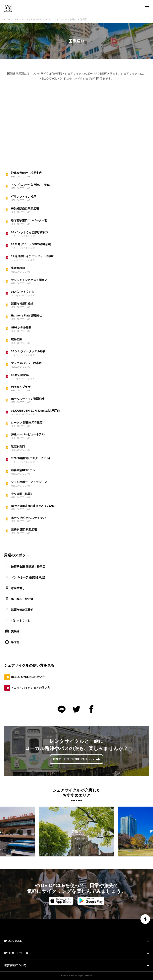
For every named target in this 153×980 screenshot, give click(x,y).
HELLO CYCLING (51, 79)
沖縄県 (84, 19)
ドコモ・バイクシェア (77, 79)
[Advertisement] (76, 125)
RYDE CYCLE (11, 19)
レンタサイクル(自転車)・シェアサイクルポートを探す (49, 19)
